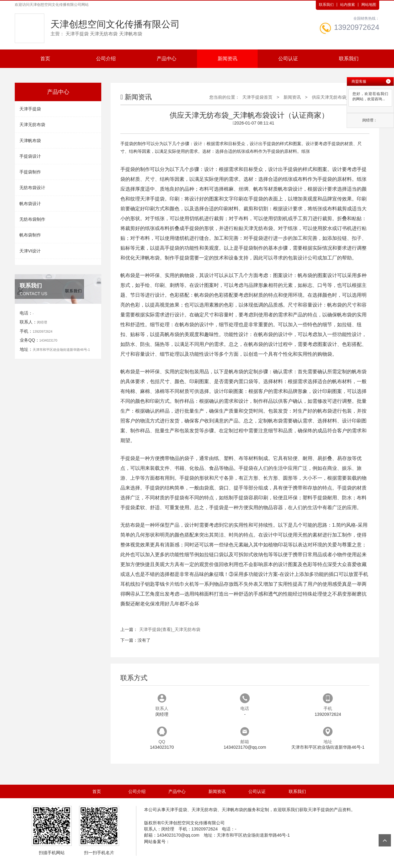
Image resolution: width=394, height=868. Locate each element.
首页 (45, 59)
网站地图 (369, 5)
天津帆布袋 (30, 141)
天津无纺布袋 (32, 125)
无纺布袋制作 (32, 219)
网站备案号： (157, 842)
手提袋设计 (30, 156)
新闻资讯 (227, 59)
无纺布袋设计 (32, 188)
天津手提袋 (30, 109)
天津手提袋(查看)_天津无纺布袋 (170, 629)
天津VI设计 (30, 251)
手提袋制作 (30, 172)
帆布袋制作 (30, 235)
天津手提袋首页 (257, 97)
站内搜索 (348, 5)
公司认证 (288, 59)
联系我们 (326, 5)
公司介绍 (106, 59)
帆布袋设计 (30, 204)
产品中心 (167, 59)
